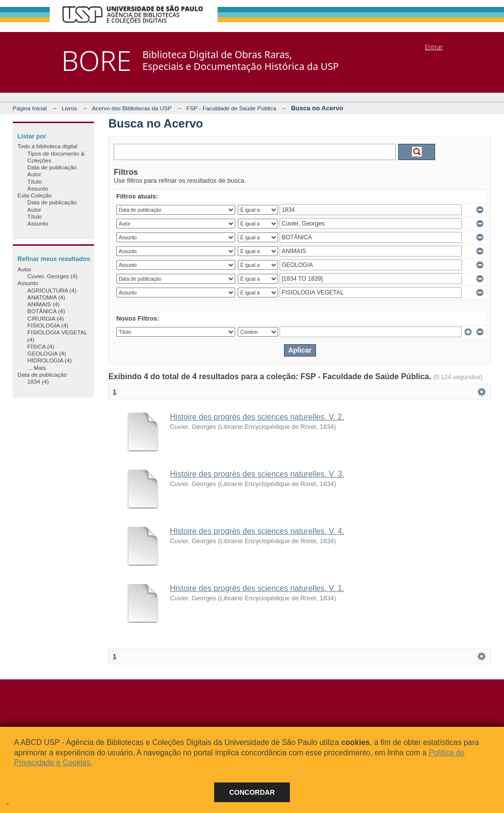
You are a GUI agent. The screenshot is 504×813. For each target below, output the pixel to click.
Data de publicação (52, 167)
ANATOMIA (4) (47, 297)
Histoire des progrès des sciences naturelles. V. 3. (257, 474)
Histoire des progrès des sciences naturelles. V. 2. (257, 417)
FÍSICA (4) (41, 346)
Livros (69, 108)
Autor (34, 174)
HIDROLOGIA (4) (50, 360)
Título (35, 181)
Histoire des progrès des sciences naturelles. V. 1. (257, 588)
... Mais (37, 368)
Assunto (38, 188)
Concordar (252, 792)
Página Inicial (30, 108)
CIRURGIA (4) (46, 318)
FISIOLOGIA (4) (48, 325)
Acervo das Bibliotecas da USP (132, 108)
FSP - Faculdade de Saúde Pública (231, 108)
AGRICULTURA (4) (52, 290)
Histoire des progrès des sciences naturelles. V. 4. (257, 531)
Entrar (434, 47)
